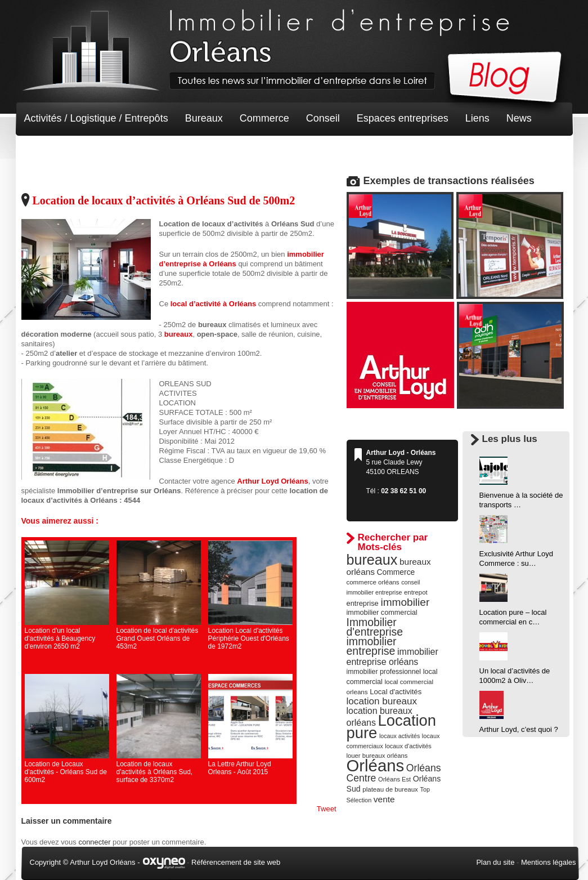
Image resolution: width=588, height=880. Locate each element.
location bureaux (382, 701)
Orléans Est (394, 779)
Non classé (49, 152)
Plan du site (495, 862)
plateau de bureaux (390, 789)
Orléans (376, 765)
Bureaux (204, 118)
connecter (94, 842)
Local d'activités (396, 692)
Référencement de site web (236, 862)
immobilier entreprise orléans (392, 657)
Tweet (327, 809)
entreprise (363, 603)
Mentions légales (549, 862)
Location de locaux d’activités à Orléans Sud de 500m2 (164, 200)
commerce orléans (373, 582)
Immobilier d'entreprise (375, 627)
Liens (477, 118)
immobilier (405, 602)
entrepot (416, 592)
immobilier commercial (382, 613)
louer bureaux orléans (377, 756)
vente (384, 799)
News (519, 118)
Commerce (264, 118)
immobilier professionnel (384, 672)
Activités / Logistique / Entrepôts (96, 118)
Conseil (323, 118)
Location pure (392, 727)
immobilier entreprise (372, 646)
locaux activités (400, 736)
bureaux (372, 560)
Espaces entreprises (403, 118)
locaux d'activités (408, 746)
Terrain (107, 152)
